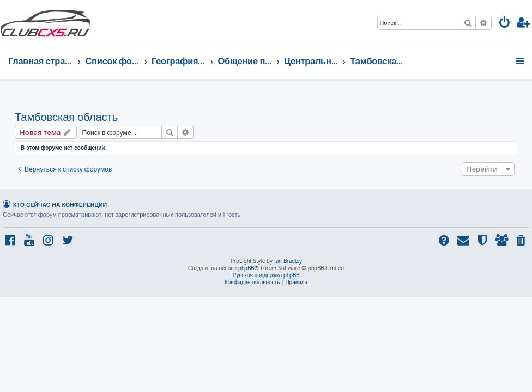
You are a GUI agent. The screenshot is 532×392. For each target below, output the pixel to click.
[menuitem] (505, 24)
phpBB (246, 268)
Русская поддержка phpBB (266, 275)
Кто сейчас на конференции (60, 204)
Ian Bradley (288, 261)
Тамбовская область (66, 117)
